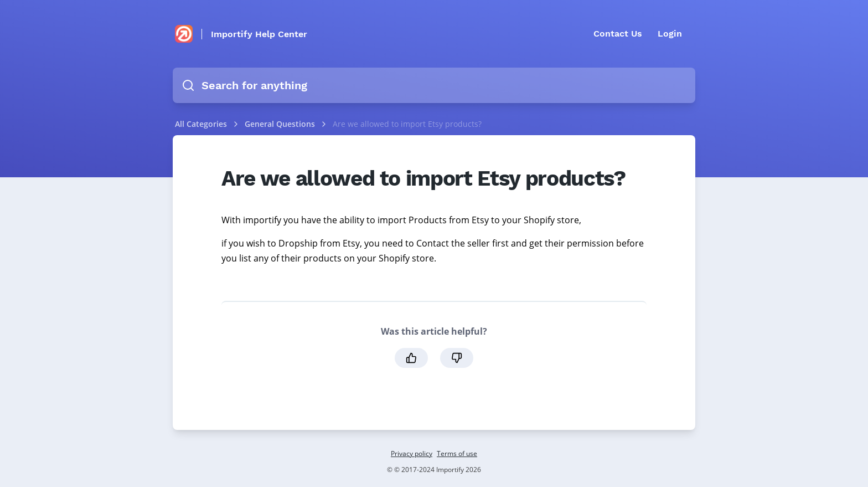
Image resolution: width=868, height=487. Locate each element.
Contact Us (618, 34)
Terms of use (457, 453)
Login (670, 34)
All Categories (201, 124)
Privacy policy (412, 453)
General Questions (281, 124)
